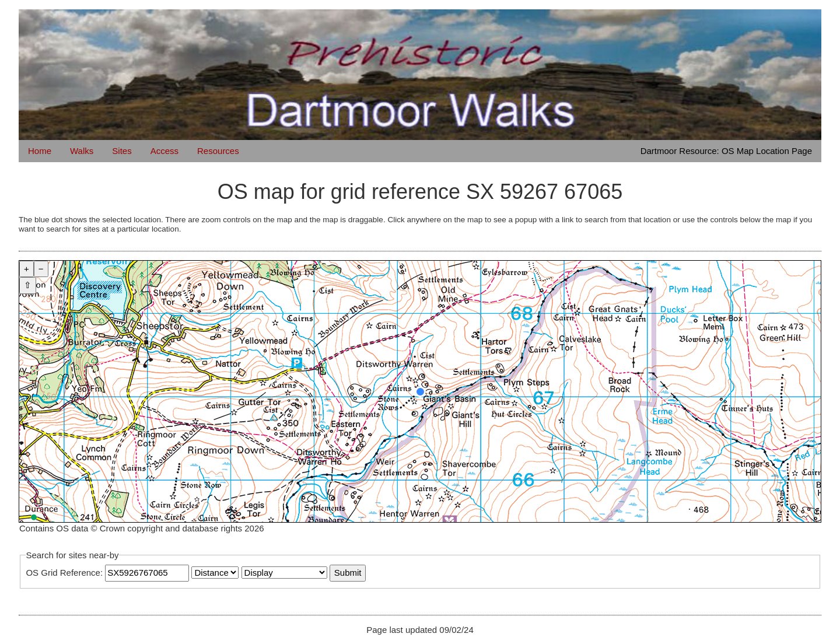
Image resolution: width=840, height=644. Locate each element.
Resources (218, 151)
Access (164, 151)
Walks (82, 151)
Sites (122, 151)
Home (40, 151)
